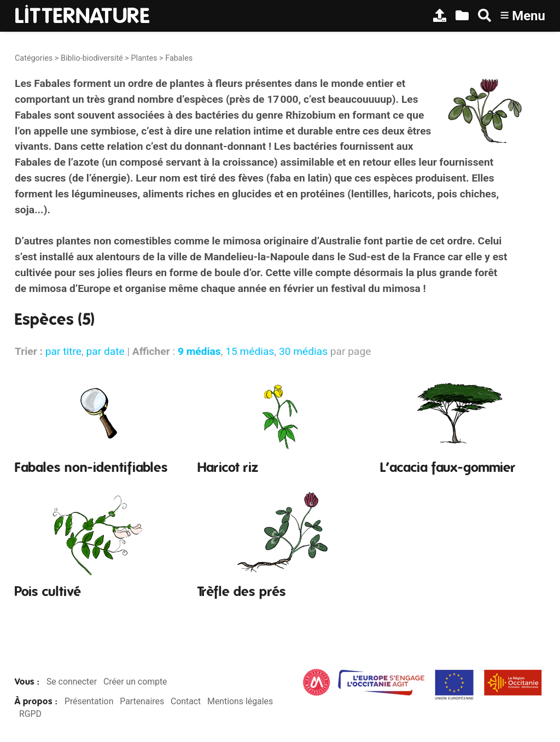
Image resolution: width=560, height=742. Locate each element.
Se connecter (72, 682)
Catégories (34, 58)
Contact (186, 701)
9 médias (199, 351)
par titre (63, 351)
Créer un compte (135, 682)
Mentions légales (240, 701)
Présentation (89, 701)
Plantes (144, 58)
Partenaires (142, 701)
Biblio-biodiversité (92, 58)
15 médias (250, 351)
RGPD (30, 714)
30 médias (303, 351)
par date (105, 351)
